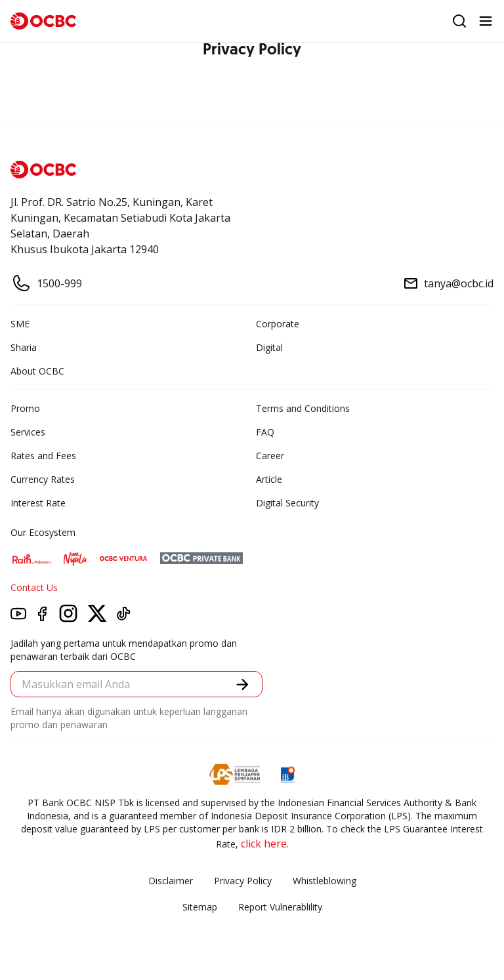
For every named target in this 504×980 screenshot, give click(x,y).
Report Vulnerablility (280, 907)
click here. (265, 844)
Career (270, 456)
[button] (242, 684)
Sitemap (200, 907)
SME (20, 324)
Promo (25, 408)
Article (269, 479)
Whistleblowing (325, 881)
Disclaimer (171, 881)
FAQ (265, 432)
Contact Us (34, 587)
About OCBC (37, 371)
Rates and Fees (43, 456)
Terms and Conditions (303, 408)
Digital (269, 347)
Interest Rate (38, 503)
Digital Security (287, 503)
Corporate (278, 324)
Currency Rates (43, 479)
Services (28, 432)
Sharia (24, 347)
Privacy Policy (243, 881)
